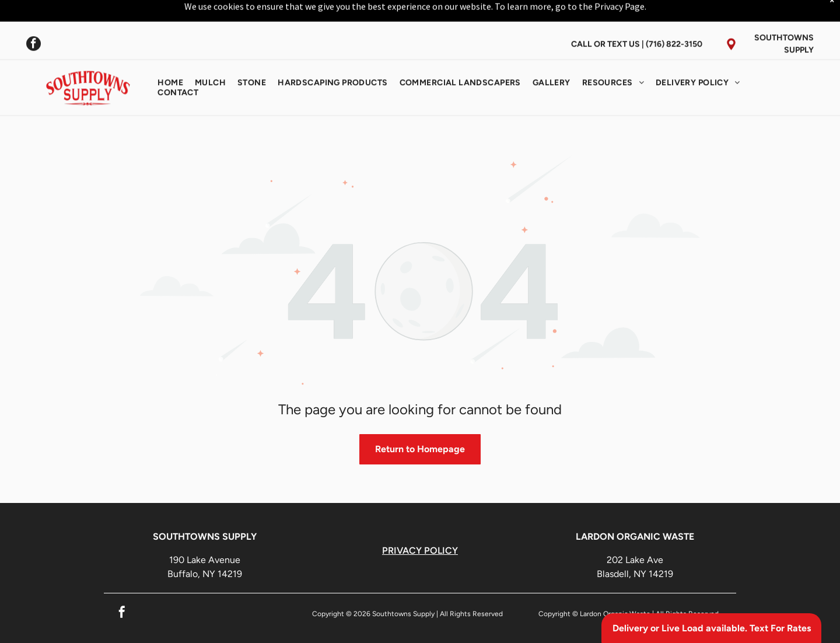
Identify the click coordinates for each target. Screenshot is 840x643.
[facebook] (34, 16)
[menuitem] (170, 54)
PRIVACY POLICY (420, 521)
